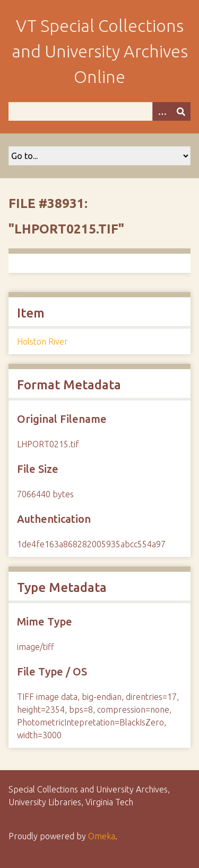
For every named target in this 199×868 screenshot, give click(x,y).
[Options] (162, 111)
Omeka (102, 836)
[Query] (99, 111)
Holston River (42, 341)
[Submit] (181, 111)
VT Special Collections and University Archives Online (100, 51)
